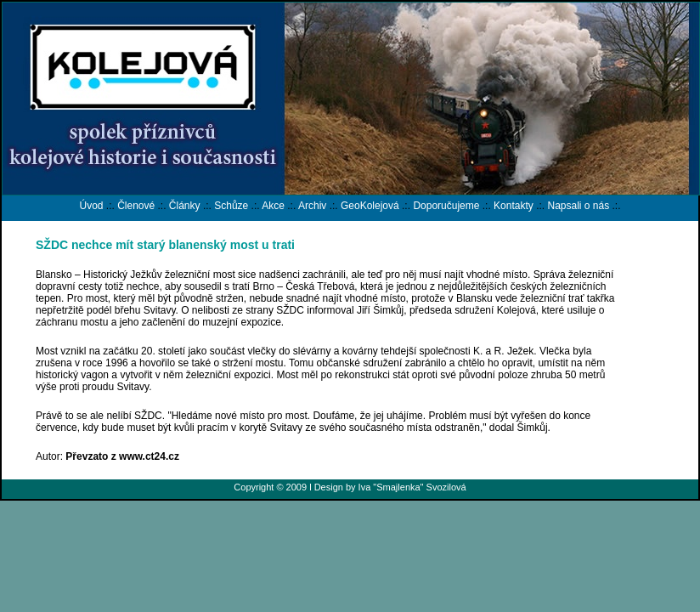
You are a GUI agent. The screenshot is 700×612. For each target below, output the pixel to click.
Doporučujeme (446, 206)
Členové (136, 206)
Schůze (231, 206)
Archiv (312, 206)
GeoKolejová (370, 206)
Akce (273, 206)
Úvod (91, 206)
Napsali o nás (578, 206)
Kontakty (514, 206)
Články (185, 206)
